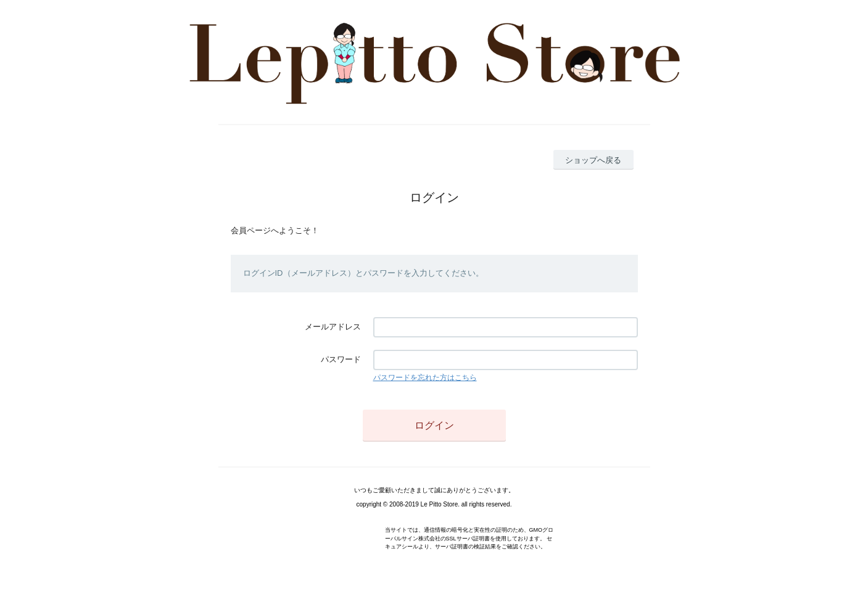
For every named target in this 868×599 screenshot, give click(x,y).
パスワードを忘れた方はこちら (425, 378)
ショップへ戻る (593, 160)
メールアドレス (333, 327)
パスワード (341, 359)
